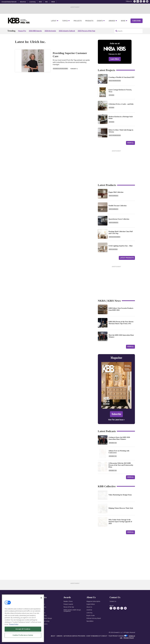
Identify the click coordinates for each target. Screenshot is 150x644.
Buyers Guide (90, 616)
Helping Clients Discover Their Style (121, 508)
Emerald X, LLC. (118, 632)
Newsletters (90, 621)
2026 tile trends (50, 31)
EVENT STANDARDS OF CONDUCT (97, 636)
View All (130, 143)
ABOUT (53, 636)
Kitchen (111, 95)
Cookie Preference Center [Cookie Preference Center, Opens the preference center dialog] (23, 637)
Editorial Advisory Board (94, 618)
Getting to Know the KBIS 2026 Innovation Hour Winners (119, 438)
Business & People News (60, 69)
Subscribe (137, 21)
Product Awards (68, 604)
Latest (54, 21)
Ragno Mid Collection (116, 192)
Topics (65, 21)
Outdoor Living (45, 621)
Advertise (23, 2)
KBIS (40, 2)
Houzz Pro (22, 31)
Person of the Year (69, 607)
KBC (47, 2)
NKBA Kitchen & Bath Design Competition (72, 611)
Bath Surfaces (114, 196)
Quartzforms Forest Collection (119, 219)
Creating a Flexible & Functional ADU (122, 77)
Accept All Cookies (23, 631)
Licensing (32, 2)
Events (100, 21)
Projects (78, 21)
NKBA (53, 2)
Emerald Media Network (9, 2)
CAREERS (59, 636)
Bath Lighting (113, 249)
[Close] (41, 600)
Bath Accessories (115, 237)
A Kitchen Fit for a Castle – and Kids (121, 104)
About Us (89, 607)
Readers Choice (68, 601)
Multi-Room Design (115, 81)
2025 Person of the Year (86, 31)
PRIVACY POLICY (129, 638)
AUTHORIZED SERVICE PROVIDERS (74, 636)
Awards (112, 21)
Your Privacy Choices (116, 636)
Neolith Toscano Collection (118, 206)
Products (89, 21)
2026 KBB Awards (35, 31)
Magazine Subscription (93, 601)
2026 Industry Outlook (67, 31)
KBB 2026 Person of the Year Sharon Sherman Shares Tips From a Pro (121, 323)
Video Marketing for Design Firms (120, 495)
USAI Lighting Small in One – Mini (120, 246)
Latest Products (127, 258)
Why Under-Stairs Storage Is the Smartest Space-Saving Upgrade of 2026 (120, 522)
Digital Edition (91, 604)
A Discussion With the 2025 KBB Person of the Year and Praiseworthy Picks (121, 465)
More (123, 21)
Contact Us (113, 601)
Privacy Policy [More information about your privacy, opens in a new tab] (14, 626)
